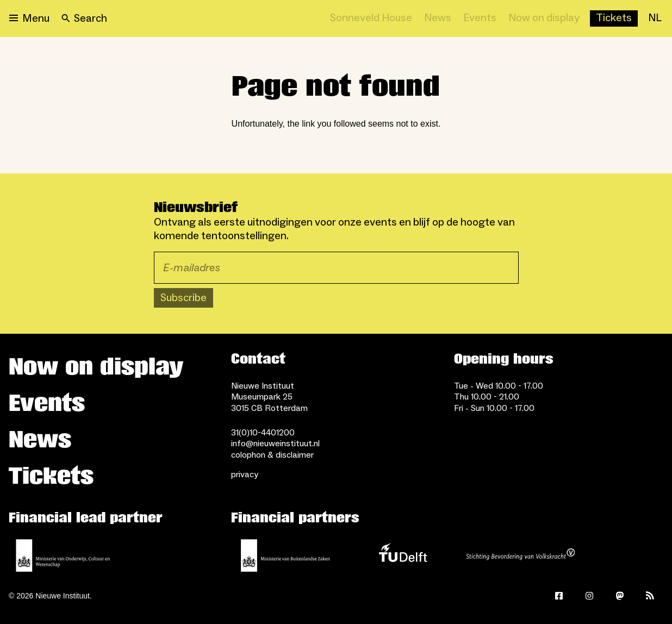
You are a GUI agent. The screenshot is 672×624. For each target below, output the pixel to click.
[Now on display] (544, 18)
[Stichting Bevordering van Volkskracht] (520, 556)
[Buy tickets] (614, 18)
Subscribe (183, 298)
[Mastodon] (620, 596)
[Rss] (650, 596)
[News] (438, 18)
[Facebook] (559, 596)
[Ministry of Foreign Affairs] (285, 556)
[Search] (84, 18)
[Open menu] (29, 18)
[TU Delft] (403, 556)
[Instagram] (589, 596)
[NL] (655, 18)
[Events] (480, 18)
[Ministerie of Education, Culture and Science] (63, 556)
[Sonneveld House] (371, 18)
